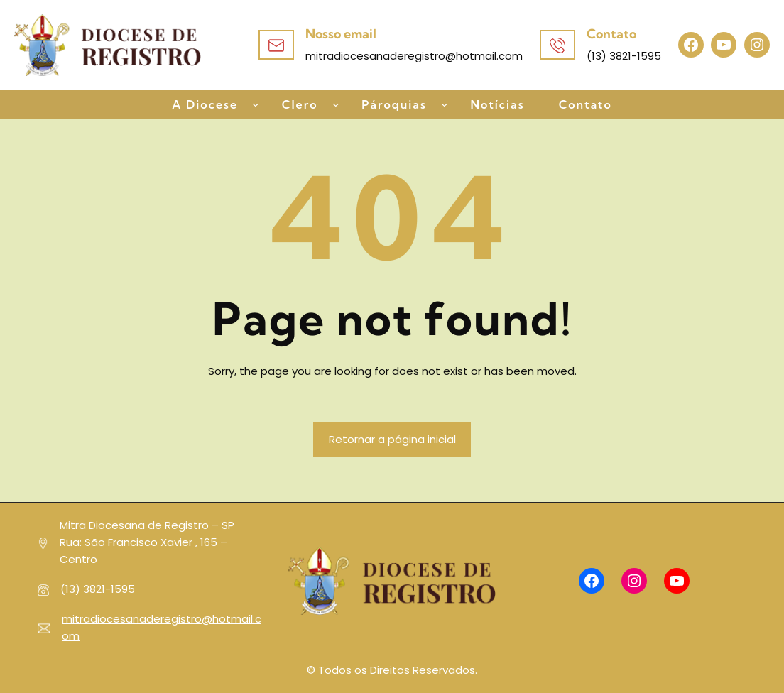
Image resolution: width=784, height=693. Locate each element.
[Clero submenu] (336, 104)
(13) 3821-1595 (98, 589)
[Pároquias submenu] (445, 104)
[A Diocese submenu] (256, 104)
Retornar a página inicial (392, 439)
